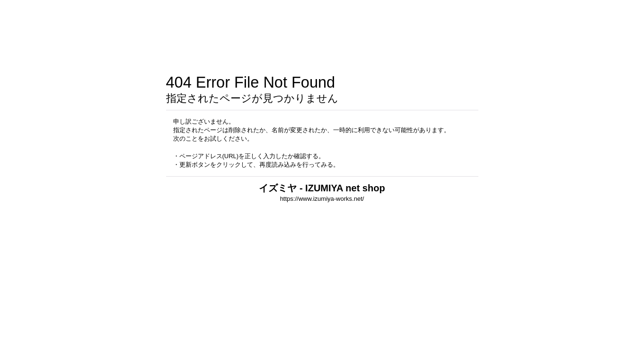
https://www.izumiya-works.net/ (322, 199)
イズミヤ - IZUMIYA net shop (322, 188)
